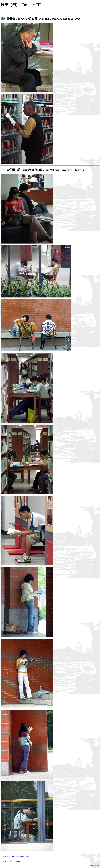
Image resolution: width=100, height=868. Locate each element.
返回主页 (11, 862)
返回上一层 (15, 856)
